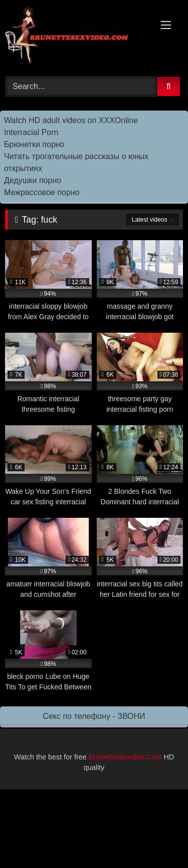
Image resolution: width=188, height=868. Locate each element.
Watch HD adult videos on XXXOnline (71, 120)
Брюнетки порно (34, 144)
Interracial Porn (31, 132)
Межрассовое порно (42, 192)
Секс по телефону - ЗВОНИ (94, 716)
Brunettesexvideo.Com (125, 757)
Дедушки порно (33, 180)
